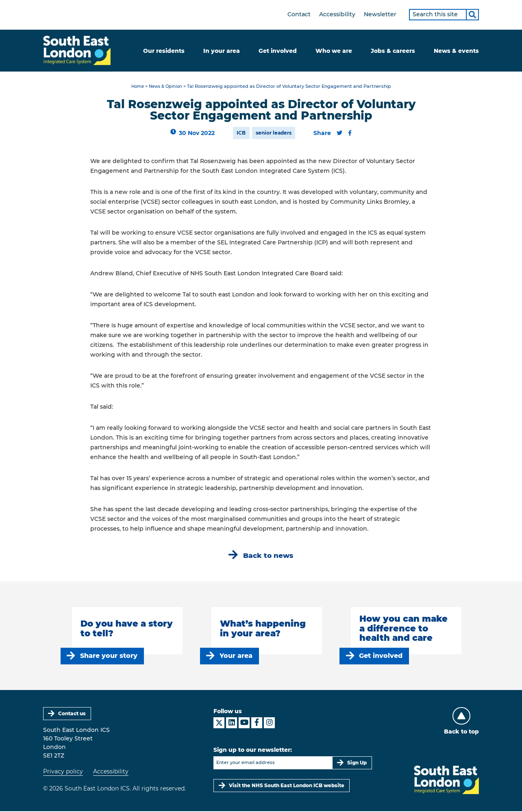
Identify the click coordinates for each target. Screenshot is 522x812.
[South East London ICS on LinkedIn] (232, 724)
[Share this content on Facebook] (350, 133)
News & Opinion (166, 87)
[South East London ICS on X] (219, 724)
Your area (236, 656)
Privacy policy (63, 773)
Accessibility (337, 14)
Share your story (109, 656)
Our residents (164, 51)
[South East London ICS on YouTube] (244, 724)
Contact (299, 14)
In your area (222, 51)
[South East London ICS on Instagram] (269, 724)
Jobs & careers (393, 51)
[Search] (472, 15)
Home (136, 87)
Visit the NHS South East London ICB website (287, 786)
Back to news (268, 556)
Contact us (72, 714)
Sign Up (357, 763)
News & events (456, 51)
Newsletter (380, 14)
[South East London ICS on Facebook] (257, 724)
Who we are (334, 51)
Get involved (278, 51)
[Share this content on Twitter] (339, 133)
